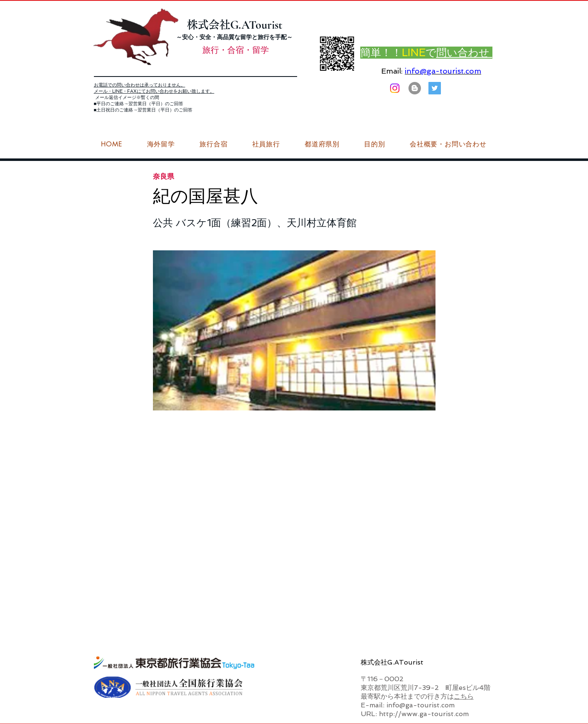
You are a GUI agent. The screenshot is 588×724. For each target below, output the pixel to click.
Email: (392, 71)
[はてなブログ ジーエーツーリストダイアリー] (415, 88)
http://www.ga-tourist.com (424, 714)
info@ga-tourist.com (443, 71)
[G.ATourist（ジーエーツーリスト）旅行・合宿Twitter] (435, 88)
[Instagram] (395, 88)
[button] (448, 144)
